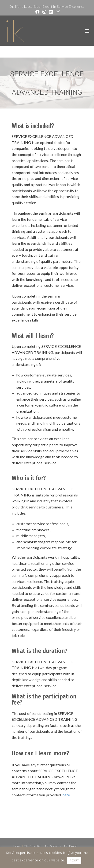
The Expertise (33, 846)
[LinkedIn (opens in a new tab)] (51, 12)
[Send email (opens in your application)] (57, 12)
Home (17, 846)
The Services (53, 846)
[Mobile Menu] (87, 31)
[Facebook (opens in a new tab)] (38, 12)
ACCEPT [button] (74, 861)
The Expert (71, 846)
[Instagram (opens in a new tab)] (44, 12)
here (66, 795)
